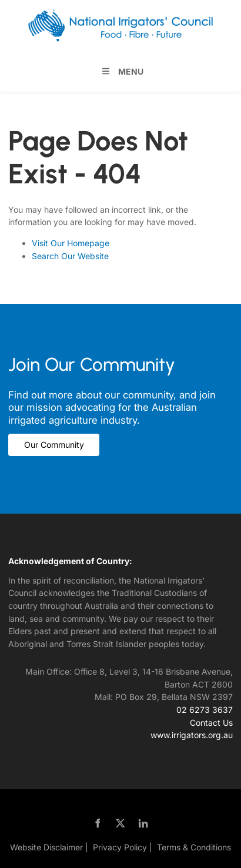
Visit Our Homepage (71, 243)
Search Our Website (70, 256)
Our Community (38, 440)
